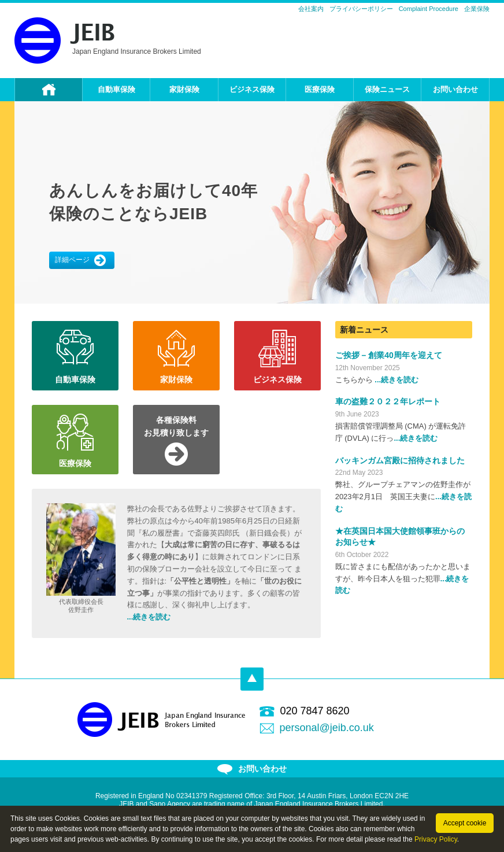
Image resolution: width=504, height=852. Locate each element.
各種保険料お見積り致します (176, 426)
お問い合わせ (455, 89)
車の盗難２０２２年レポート (388, 401)
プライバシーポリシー (361, 9)
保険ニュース (387, 89)
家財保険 (184, 89)
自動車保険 (116, 89)
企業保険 (477, 9)
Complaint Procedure (429, 9)
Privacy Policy (436, 839)
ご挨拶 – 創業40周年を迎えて (389, 355)
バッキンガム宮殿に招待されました (400, 460)
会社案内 (311, 9)
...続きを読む (149, 617)
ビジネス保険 (252, 89)
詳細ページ (80, 260)
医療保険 (320, 89)
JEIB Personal (64, 40)
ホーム (49, 90)
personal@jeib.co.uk (327, 728)
